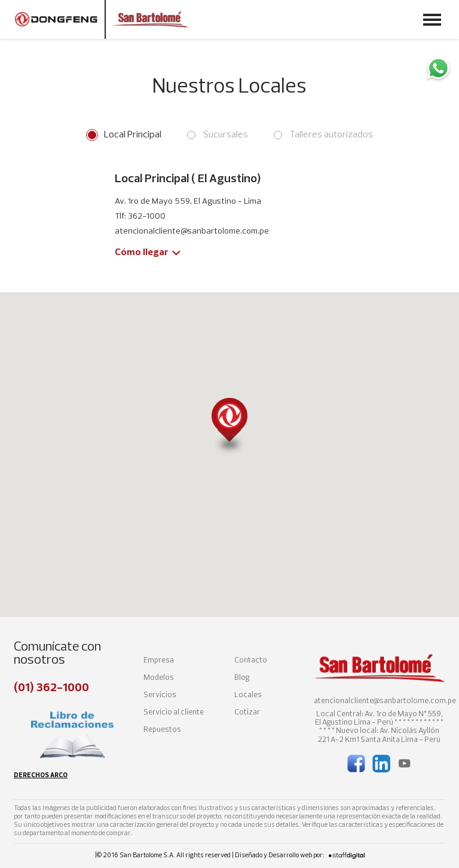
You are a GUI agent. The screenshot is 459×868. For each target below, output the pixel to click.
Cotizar (247, 712)
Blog (242, 678)
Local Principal (133, 135)
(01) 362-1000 (51, 688)
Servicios (160, 695)
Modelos (159, 678)
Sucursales (226, 135)
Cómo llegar (142, 253)
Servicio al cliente (174, 712)
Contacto (251, 660)
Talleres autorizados (331, 135)
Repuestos (162, 730)
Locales (248, 695)
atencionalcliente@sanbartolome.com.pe (385, 701)
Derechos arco (41, 776)
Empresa (159, 660)
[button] (229, 426)
